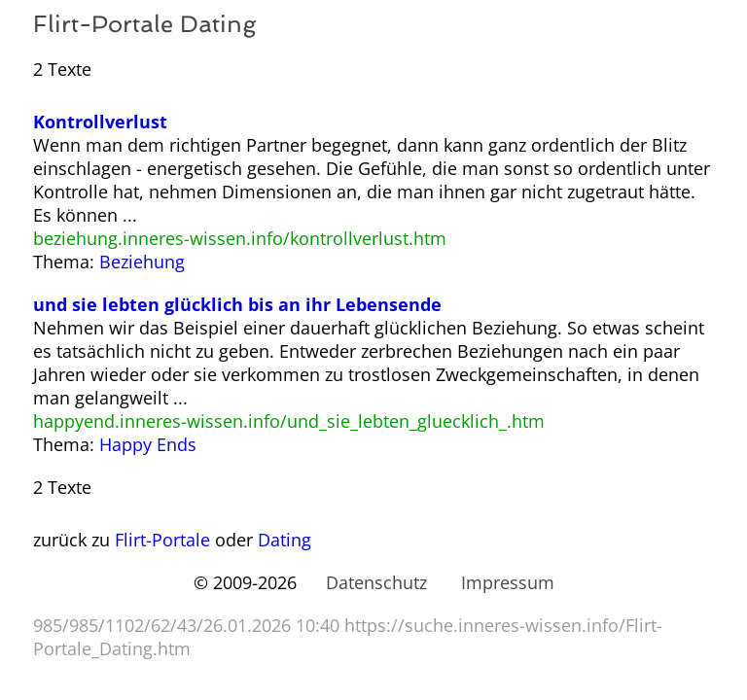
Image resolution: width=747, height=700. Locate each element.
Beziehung (142, 262)
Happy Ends (148, 444)
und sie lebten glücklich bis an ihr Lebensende (237, 304)
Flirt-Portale (162, 540)
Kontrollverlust (100, 122)
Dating (285, 540)
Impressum (508, 582)
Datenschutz (376, 582)
